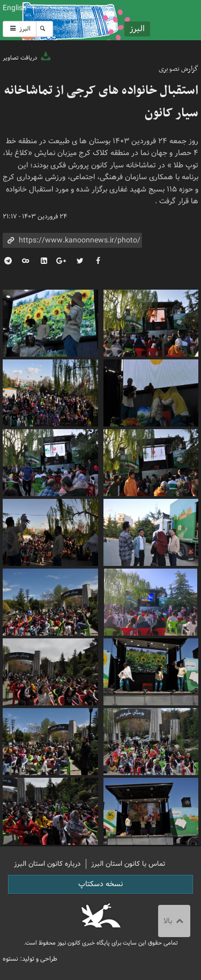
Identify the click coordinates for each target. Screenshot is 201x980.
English (15, 8)
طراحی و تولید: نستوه (30, 959)
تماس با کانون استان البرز (128, 864)
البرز (20, 29)
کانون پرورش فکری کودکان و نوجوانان (134, 20)
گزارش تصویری (178, 69)
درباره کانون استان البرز (47, 864)
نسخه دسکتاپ (100, 884)
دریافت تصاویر (27, 58)
